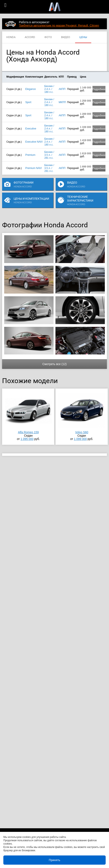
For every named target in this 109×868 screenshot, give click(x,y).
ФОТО (48, 37)
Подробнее (99, 89)
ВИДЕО (66, 37)
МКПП (62, 102)
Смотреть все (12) (54, 364)
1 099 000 (80, 439)
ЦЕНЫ (83, 37)
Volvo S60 (82, 432)
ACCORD (30, 37)
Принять (54, 860)
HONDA (11, 37)
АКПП (62, 89)
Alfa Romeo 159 (28, 432)
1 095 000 (27, 439)
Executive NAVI (34, 142)
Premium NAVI (33, 168)
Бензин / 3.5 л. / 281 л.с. (49, 155)
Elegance (31, 89)
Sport (28, 102)
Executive (31, 129)
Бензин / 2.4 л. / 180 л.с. (49, 89)
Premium (30, 155)
